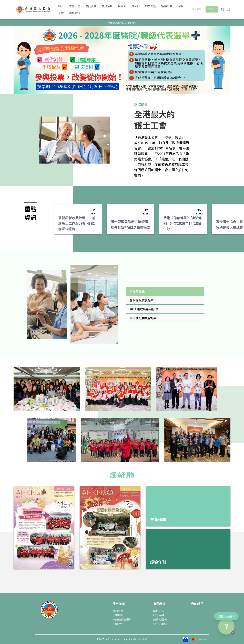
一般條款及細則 (122, 619)
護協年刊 (158, 562)
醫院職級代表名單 (142, 300)
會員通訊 (158, 519)
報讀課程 (118, 615)
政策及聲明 (160, 619)
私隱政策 (118, 624)
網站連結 (159, 615)
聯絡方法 (159, 611)
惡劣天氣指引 (161, 624)
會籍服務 (118, 611)
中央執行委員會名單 (143, 318)
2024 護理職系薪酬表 (144, 309)
